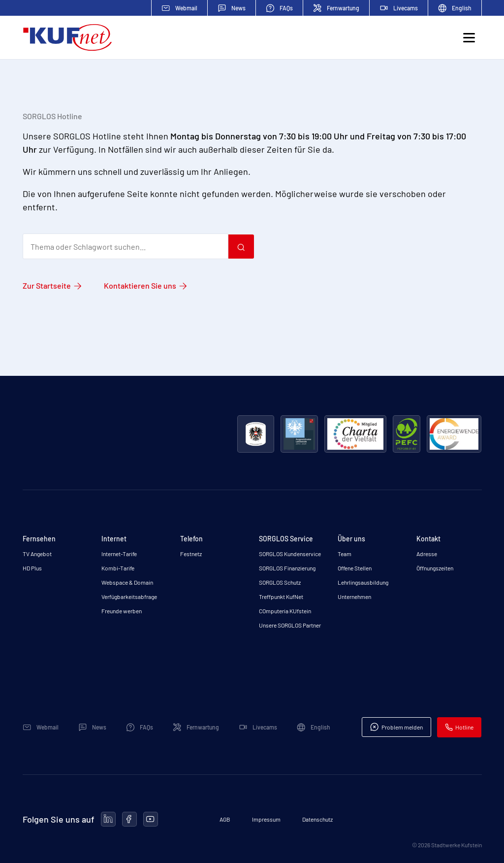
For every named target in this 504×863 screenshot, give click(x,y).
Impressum (266, 819)
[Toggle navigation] (469, 38)
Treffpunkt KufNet (281, 597)
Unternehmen (354, 597)
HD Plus (32, 568)
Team (345, 554)
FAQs (279, 8)
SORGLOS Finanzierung (287, 568)
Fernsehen (39, 539)
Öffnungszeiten (435, 568)
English (455, 8)
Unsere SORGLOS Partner (290, 625)
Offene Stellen (355, 568)
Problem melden (396, 727)
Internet (114, 539)
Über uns (351, 539)
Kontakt (428, 539)
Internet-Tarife (119, 554)
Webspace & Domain (127, 582)
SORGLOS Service (286, 539)
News (232, 8)
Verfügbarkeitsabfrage (129, 597)
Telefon (191, 539)
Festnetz (191, 554)
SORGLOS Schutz (280, 582)
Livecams (399, 8)
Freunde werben (122, 611)
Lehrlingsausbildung (363, 582)
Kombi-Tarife (118, 568)
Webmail (179, 8)
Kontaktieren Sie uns (140, 285)
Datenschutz (317, 819)
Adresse (427, 554)
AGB (225, 819)
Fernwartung (336, 8)
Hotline (459, 727)
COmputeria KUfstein (285, 611)
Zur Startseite (47, 285)
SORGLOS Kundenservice (290, 554)
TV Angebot (37, 554)
